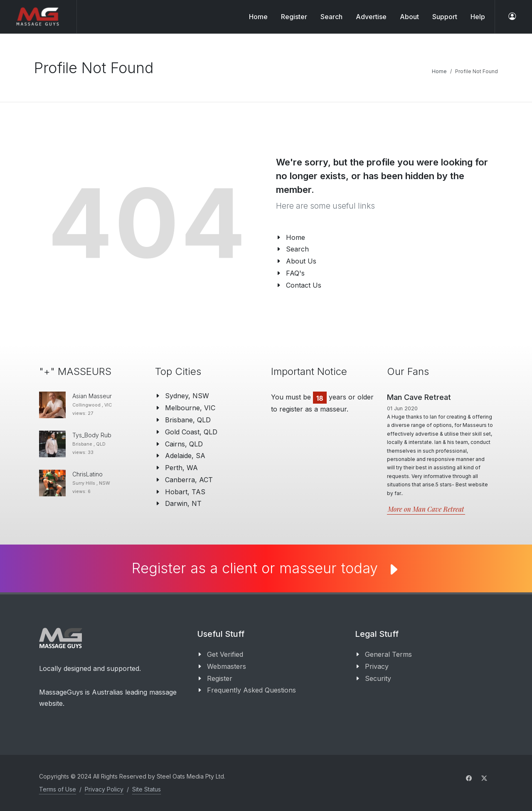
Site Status (147, 789)
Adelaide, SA (185, 456)
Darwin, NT (183, 503)
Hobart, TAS (185, 492)
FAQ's (295, 273)
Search (297, 249)
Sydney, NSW (187, 396)
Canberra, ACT (189, 480)
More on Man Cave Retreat (426, 509)
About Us (301, 261)
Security (378, 678)
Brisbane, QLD (188, 420)
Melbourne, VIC (190, 408)
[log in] (512, 17)
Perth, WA (181, 468)
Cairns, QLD (184, 444)
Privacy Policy (104, 789)
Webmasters (227, 666)
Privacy (377, 666)
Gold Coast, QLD (191, 432)
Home (258, 17)
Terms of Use (58, 789)
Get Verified (225, 654)
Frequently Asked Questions (251, 690)
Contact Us (304, 285)
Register (220, 678)
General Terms (388, 654)
